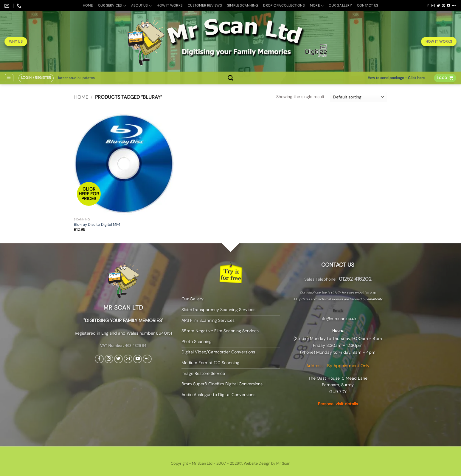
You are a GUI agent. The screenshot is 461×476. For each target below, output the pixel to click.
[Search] (230, 78)
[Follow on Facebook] (428, 6)
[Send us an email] (444, 6)
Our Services (112, 6)
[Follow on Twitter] (439, 6)
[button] (9, 78)
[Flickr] (454, 6)
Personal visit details (338, 404)
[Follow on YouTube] (449, 6)
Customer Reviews (205, 6)
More (317, 6)
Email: (338, 311)
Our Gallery (340, 6)
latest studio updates (76, 78)
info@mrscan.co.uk (338, 319)
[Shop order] (358, 97)
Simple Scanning (243, 6)
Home (88, 6)
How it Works (170, 6)
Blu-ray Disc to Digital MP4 (97, 225)
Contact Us (368, 6)
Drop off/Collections (284, 6)
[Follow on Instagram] (433, 6)
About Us (141, 6)
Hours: (338, 331)
